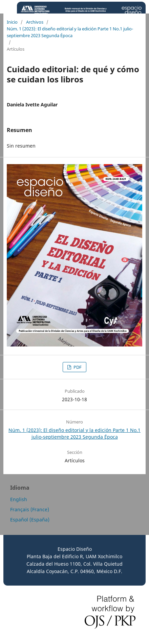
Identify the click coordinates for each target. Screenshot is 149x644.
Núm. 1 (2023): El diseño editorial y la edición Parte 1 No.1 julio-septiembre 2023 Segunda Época (70, 32)
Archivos (35, 22)
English (19, 499)
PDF (77, 367)
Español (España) (30, 520)
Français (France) (30, 509)
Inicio (12, 22)
